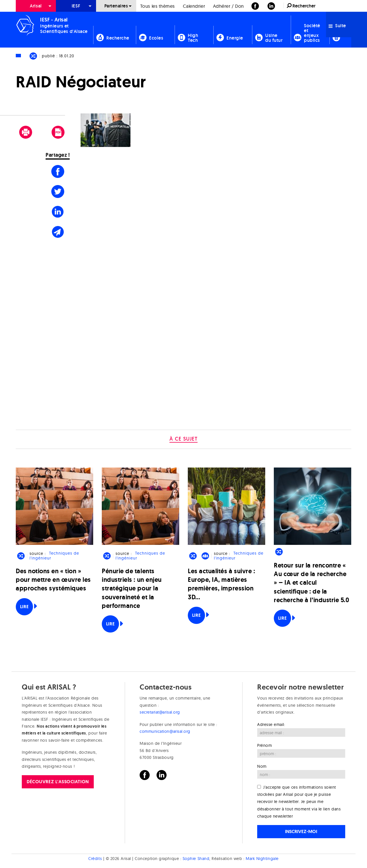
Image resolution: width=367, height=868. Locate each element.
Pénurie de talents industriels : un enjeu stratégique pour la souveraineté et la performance (132, 588)
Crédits (95, 859)
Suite (337, 26)
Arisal (36, 6)
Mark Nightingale (262, 859)
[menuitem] (36, 6)
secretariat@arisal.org (160, 712)
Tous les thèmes (158, 6)
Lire (24, 607)
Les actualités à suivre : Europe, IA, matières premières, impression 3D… (221, 584)
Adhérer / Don (229, 6)
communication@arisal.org (165, 731)
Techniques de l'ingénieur (54, 556)
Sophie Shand (196, 859)
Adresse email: (271, 724)
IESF (76, 6)
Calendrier (194, 6)
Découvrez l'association (58, 782)
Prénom (264, 745)
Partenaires (116, 6)
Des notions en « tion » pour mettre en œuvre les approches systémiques (53, 580)
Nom (262, 766)
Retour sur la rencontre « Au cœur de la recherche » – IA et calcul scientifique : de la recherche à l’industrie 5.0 (312, 583)
